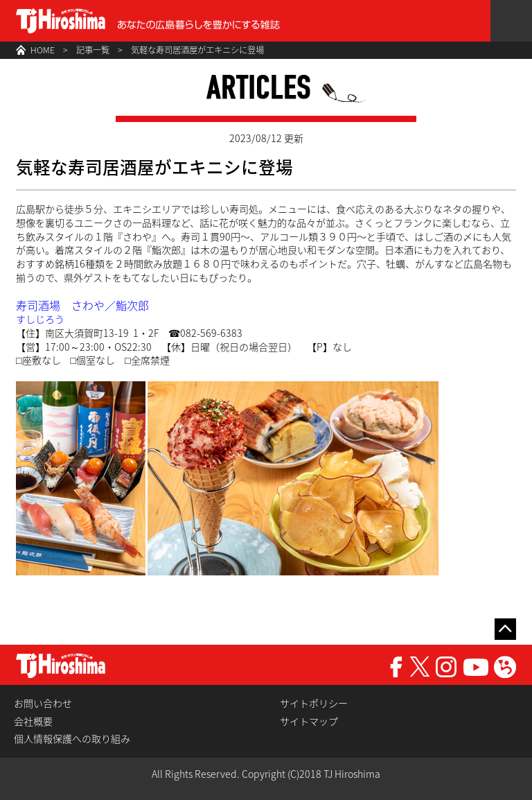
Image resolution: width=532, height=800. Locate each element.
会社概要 (33, 721)
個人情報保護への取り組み (72, 739)
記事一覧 (93, 50)
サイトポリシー (314, 703)
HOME (43, 50)
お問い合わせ (43, 703)
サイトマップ (309, 721)
